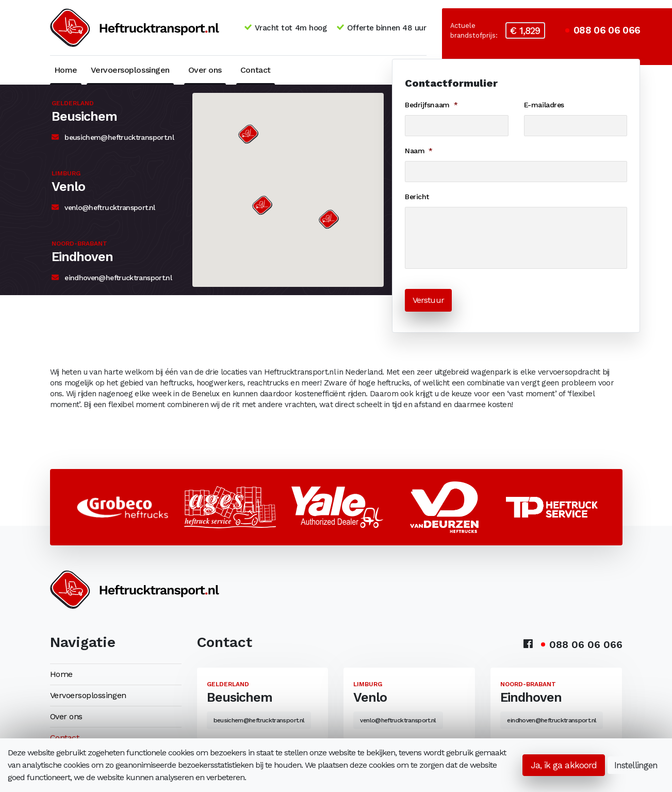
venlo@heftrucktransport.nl (103, 207)
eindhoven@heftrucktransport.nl (112, 278)
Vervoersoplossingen (130, 70)
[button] (248, 134)
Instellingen (636, 765)
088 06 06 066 (603, 30)
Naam (419, 151)
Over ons (205, 70)
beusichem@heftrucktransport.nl (113, 137)
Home (66, 70)
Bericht (417, 197)
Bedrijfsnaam (431, 105)
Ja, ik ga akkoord (564, 765)
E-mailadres (544, 105)
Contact (256, 70)
